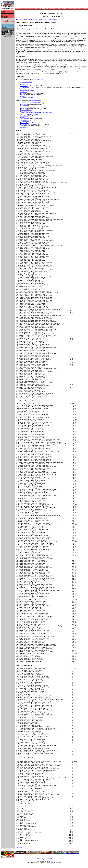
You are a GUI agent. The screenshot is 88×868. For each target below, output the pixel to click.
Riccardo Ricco (24, 123)
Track (59, 9)
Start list (3, 13)
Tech (30, 9)
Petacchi (23, 93)
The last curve (24, 116)
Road (40, 9)
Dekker (22, 108)
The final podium (25, 88)
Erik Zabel (23, 95)
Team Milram (24, 126)
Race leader (24, 104)
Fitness (70, 9)
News (26, 9)
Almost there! (24, 127)
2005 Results (4, 18)
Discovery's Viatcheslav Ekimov (29, 124)
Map (2, 15)
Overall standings (33, 20)
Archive (43, 858)
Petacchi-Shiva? (25, 85)
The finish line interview (27, 98)
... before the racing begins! (28, 107)
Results (25, 20)
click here (40, 79)
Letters (75, 9)
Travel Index (49, 858)
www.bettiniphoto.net (35, 100)
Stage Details (42, 20)
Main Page (18, 20)
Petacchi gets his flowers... (28, 90)
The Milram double (25, 89)
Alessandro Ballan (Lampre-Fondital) (30, 103)
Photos (64, 9)
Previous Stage (53, 20)
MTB (44, 9)
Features (35, 9)
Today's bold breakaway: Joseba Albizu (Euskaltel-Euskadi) (36, 113)
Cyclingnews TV (19, 9)
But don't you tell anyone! (27, 111)
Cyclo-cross (53, 9)
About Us (45, 859)
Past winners (5, 17)
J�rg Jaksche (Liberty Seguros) (29, 114)
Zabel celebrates (25, 119)
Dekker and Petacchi (26, 110)
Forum (85, 9)
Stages (3, 12)
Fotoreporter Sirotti (27, 82)
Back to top (19, 848)
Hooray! (22, 117)
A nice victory (24, 86)
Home (3, 10)
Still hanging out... (25, 106)
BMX (47, 9)
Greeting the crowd (25, 120)
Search (80, 9)
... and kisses (24, 92)
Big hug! (23, 96)
